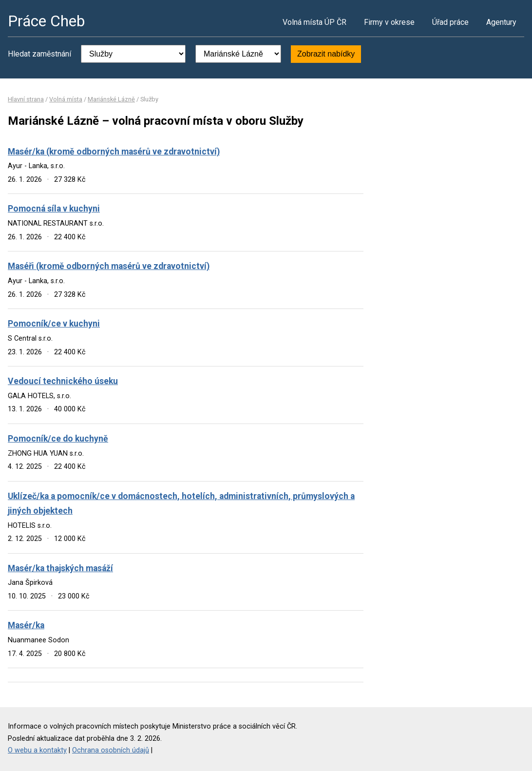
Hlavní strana (26, 99)
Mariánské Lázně (111, 99)
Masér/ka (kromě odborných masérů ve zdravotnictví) (114, 152)
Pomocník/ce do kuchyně (58, 439)
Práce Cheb (46, 21)
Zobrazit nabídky (326, 54)
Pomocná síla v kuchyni (54, 209)
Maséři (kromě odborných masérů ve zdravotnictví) (109, 266)
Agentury (501, 22)
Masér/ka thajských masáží (60, 568)
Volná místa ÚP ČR (314, 22)
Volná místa (66, 99)
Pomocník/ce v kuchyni (54, 324)
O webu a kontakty (37, 750)
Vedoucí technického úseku (63, 381)
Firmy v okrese (389, 22)
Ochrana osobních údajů (111, 750)
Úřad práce (450, 22)
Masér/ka (26, 625)
